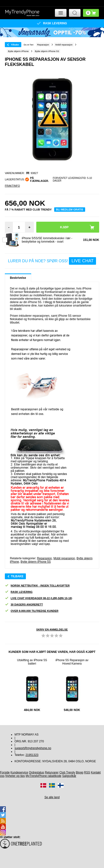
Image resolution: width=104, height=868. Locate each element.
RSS (87, 772)
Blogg (80, 772)
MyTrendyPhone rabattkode (44, 776)
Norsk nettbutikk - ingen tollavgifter (37, 586)
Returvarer (52, 772)
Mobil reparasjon (64, 558)
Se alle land (52, 797)
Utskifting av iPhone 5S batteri (32, 662)
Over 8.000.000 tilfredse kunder (32, 611)
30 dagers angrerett (24, 605)
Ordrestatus (36, 772)
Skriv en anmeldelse (52, 630)
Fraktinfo (12, 186)
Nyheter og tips (15, 776)
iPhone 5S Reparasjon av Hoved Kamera (72, 662)
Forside (5, 772)
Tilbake (15, 45)
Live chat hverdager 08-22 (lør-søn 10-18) (38, 598)
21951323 (32, 755)
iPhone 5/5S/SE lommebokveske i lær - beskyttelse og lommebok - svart (47, 240)
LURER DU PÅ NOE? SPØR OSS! (52, 261)
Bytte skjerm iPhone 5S (36, 562)
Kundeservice (19, 772)
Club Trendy (67, 772)
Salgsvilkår (69, 776)
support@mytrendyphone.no (33, 748)
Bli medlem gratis (70, 210)
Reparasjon (44, 558)
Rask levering (19, 592)
